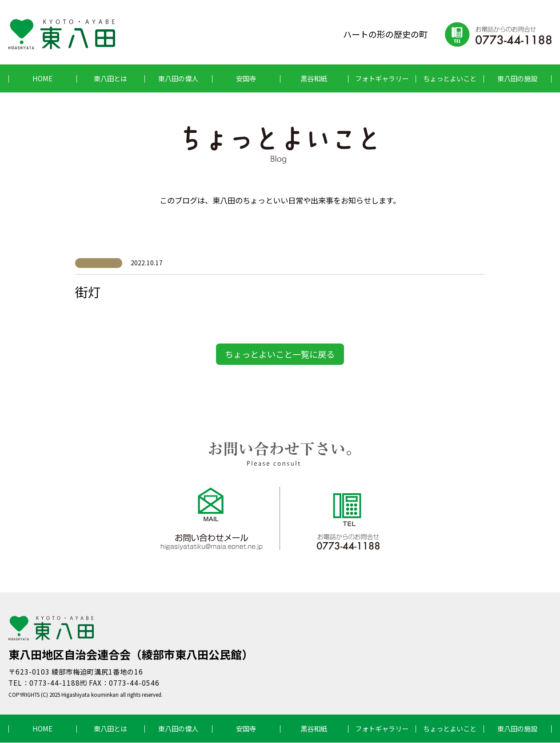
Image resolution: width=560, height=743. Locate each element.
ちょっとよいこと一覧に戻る (280, 354)
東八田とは (110, 78)
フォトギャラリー (382, 78)
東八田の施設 (517, 78)
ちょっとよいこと (450, 78)
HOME (42, 78)
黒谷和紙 (314, 78)
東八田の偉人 (178, 78)
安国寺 (246, 78)
